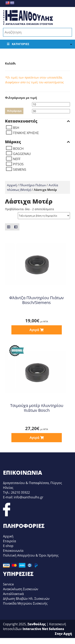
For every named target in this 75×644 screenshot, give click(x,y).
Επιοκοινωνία (13, 551)
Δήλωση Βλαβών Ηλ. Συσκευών (26, 599)
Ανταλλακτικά (13, 594)
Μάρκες (37, 142)
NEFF (17, 159)
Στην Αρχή (63, 634)
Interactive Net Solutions (43, 629)
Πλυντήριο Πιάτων (33, 185)
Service (8, 584)
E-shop (8, 546)
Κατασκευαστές (37, 121)
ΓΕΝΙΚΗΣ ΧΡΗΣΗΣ (26, 133)
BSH (16, 128)
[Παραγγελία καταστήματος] (44, 216)
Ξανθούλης (37, 624)
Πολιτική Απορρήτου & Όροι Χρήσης (31, 555)
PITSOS (18, 164)
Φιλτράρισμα (14, 111)
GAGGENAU (22, 154)
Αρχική (12, 185)
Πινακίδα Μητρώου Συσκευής (25, 603)
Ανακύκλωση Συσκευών (21, 589)
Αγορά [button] (34, 330)
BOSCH (18, 149)
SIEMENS (20, 170)
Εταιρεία (9, 541)
